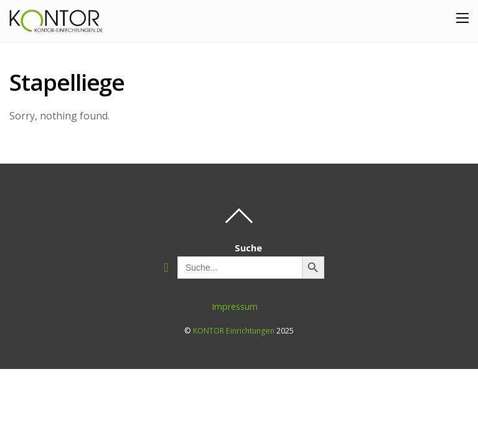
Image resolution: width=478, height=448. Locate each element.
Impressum (235, 306)
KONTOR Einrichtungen (234, 331)
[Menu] (462, 17)
